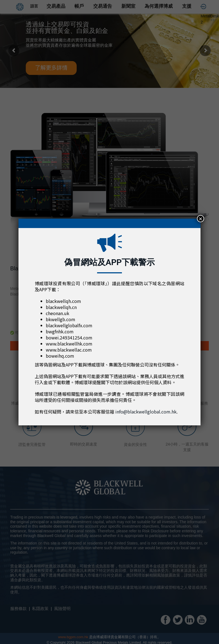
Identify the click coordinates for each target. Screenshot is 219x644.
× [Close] (201, 219)
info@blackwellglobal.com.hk (146, 412)
